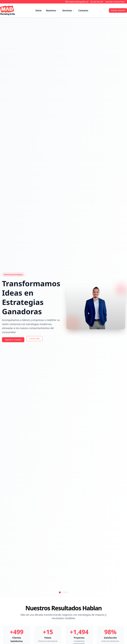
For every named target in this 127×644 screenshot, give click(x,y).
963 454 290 (97, 2)
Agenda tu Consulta (13, 340)
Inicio (38, 10)
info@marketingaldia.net (77, 2)
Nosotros (52, 10)
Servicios (68, 10)
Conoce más (34, 339)
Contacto (83, 10)
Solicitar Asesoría (118, 10)
